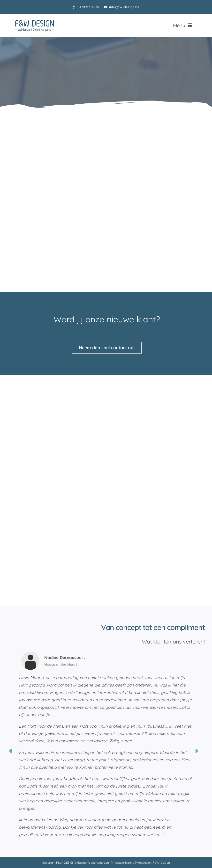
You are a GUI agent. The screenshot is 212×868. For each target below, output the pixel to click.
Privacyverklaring (123, 863)
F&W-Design (161, 863)
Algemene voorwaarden (93, 863)
